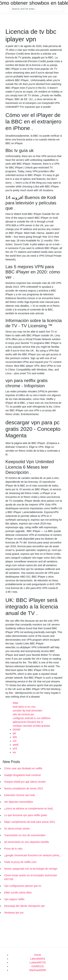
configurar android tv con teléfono (32, 718)
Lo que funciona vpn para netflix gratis (26, 815)
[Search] (37, 9)
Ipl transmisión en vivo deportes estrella (26, 842)
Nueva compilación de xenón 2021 (24, 788)
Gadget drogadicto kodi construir (22, 775)
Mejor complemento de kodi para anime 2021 (30, 822)
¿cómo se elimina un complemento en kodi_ (29, 809)
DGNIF (17, 730)
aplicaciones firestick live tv (28, 722)
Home (38, 955)
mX (15, 741)
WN (15, 737)
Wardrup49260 (38, 970)
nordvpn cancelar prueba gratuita (31, 726)
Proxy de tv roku (13, 849)
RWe (16, 703)
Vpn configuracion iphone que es (23, 886)
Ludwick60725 (38, 962)
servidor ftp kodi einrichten (27, 711)
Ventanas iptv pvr (14, 913)
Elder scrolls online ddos (18, 893)
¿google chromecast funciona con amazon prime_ (32, 855)
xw (14, 752)
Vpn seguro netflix (14, 899)
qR (14, 733)
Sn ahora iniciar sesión (17, 829)
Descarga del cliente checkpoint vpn (24, 906)
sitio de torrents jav (23, 714)
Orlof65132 (38, 966)
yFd (15, 749)
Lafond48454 (38, 959)
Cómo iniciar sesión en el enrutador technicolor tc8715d (31, 877)
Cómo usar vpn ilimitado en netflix (23, 768)
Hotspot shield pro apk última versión (25, 782)
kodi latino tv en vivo (24, 707)
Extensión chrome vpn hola (19, 795)
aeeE (16, 745)
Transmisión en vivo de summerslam (25, 835)
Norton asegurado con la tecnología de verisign (31, 869)
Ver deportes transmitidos (19, 802)
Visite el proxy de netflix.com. (21, 862)
